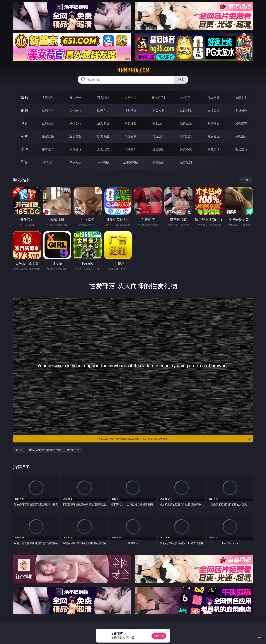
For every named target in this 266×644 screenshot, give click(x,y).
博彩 (24, 97)
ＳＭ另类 (241, 110)
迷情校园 (158, 149)
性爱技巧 (241, 149)
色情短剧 (186, 162)
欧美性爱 (131, 123)
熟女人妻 (158, 110)
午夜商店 (75, 162)
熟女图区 (214, 136)
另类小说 (186, 149)
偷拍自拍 (75, 123)
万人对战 (103, 97)
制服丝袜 (158, 123)
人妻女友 (103, 149)
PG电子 (48, 97)
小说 (24, 149)
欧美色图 (103, 136)
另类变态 (241, 123)
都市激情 (48, 149)
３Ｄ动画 (131, 110)
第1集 (19, 450)
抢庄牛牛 (241, 97)
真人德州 (75, 97)
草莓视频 (103, 162)
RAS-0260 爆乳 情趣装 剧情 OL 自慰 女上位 (54, 450)
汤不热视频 (131, 162)
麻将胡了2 (158, 97)
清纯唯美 (186, 136)
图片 (24, 136)
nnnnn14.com (133, 70)
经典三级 (186, 123)
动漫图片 (131, 136)
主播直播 (214, 110)
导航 (24, 162)
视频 (24, 110)
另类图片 (241, 136)
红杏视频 (158, 162)
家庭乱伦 (75, 149)
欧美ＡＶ (103, 110)
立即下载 (159, 636)
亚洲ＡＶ (48, 110)
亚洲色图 (75, 136)
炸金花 (186, 97)
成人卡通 (103, 123)
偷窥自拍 (48, 136)
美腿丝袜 (158, 136)
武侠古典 (131, 149)
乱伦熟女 (214, 123)
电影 (24, 123)
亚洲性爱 (48, 123)
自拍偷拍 (75, 110)
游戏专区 (131, 97)
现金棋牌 (214, 97)
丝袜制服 (186, 110)
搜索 (181, 80)
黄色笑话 (214, 149)
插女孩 (48, 162)
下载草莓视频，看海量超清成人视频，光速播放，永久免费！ (175, 439)
